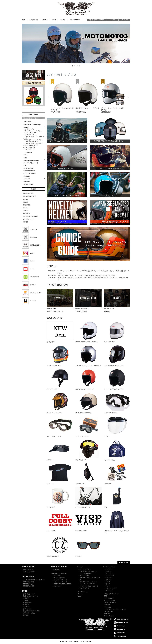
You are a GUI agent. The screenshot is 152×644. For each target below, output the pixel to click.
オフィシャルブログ (29, 572)
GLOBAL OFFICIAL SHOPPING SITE (34, 580)
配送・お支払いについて (31, 596)
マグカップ (109, 590)
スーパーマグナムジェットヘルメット (34, 137)
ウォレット (109, 578)
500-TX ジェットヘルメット (33, 131)
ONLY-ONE (56, 570)
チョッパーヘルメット (60, 580)
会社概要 (26, 598)
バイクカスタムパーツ (31, 163)
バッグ (108, 582)
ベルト (108, 586)
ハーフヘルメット (30, 129)
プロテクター (58, 586)
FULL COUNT (28, 168)
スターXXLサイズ (30, 147)
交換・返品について (29, 594)
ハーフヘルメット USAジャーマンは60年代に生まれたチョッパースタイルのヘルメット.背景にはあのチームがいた (93, 272)
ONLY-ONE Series (30, 122)
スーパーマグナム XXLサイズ (33, 144)
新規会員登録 (27, 602)
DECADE (27, 176)
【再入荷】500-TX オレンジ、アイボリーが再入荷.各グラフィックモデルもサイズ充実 (86, 275)
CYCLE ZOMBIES (30, 174)
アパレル (109, 571)
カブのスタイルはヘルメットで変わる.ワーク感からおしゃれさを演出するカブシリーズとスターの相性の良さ (93, 279)
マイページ (27, 607)
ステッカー (109, 569)
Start (127, 66)
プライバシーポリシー (30, 613)
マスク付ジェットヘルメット (33, 140)
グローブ (109, 580)
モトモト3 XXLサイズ (31, 145)
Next (127, 44)
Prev (25, 44)
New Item (27, 182)
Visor (26, 158)
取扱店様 (26, 600)
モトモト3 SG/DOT (86, 573)
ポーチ (108, 584)
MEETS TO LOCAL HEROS (62, 584)
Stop (129, 66)
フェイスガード (29, 149)
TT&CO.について (29, 570)
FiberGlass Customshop (32, 125)
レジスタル (57, 575)
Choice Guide (28, 184)
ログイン (26, 605)
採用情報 (26, 615)
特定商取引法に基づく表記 (31, 611)
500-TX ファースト (60, 578)
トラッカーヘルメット (60, 582)
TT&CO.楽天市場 (29, 582)
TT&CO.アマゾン (29, 584)
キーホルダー (110, 573)
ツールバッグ (110, 575)
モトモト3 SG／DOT (31, 133)
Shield (26, 155)
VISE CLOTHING (29, 171)
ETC (25, 166)
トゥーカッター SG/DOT (32, 142)
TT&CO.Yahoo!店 (29, 586)
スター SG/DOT (29, 135)
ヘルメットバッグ (111, 588)
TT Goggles (28, 152)
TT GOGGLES (83, 592)
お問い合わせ (27, 609)
